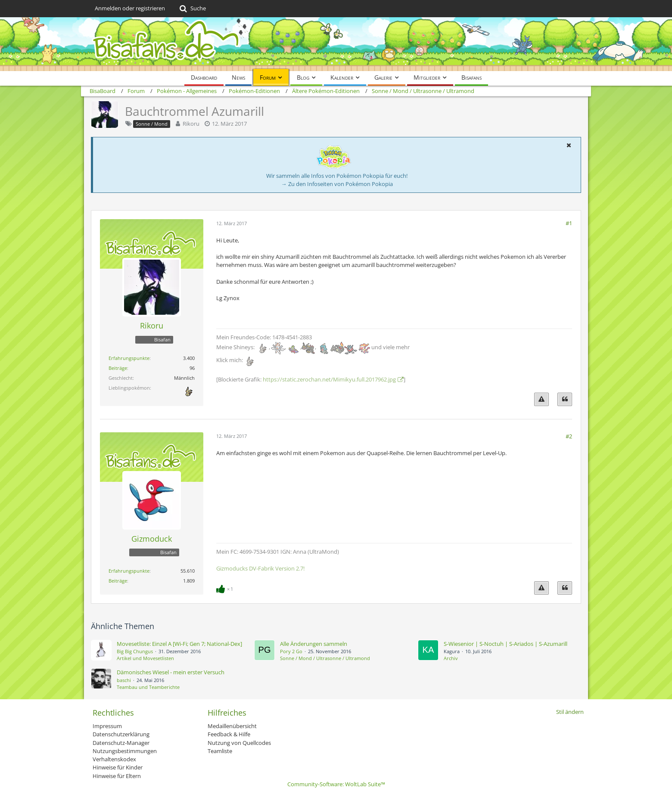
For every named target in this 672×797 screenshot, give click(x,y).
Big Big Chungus (135, 651)
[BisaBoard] (336, 44)
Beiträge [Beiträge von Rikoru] (118, 368)
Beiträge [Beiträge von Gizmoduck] (118, 581)
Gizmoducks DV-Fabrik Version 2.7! (260, 568)
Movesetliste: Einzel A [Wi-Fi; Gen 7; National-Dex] (179, 644)
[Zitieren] (565, 399)
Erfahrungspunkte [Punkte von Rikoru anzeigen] (129, 358)
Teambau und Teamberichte (148, 687)
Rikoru (191, 124)
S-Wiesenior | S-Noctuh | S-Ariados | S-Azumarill (506, 644)
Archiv (451, 658)
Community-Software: (336, 784)
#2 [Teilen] (569, 436)
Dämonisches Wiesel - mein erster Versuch (171, 672)
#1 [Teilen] (569, 223)
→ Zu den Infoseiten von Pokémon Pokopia (337, 184)
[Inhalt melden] (541, 399)
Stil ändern (570, 712)
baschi (124, 680)
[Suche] (192, 9)
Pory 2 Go (291, 651)
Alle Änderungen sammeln (314, 644)
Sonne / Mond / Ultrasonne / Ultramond (325, 658)
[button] (569, 145)
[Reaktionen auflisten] (226, 588)
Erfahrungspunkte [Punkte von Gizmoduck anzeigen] (129, 571)
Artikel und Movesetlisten (145, 658)
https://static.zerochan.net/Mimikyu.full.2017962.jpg (329, 379)
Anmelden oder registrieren (130, 8)
